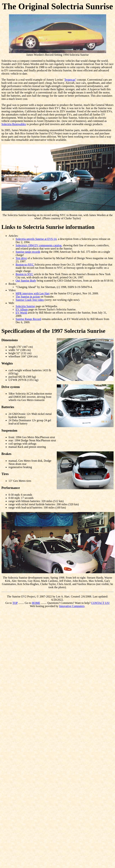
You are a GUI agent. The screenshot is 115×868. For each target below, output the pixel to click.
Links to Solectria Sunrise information (48, 227)
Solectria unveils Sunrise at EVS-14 (36, 239)
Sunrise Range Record (28, 319)
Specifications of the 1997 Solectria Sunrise (53, 331)
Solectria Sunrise (25, 306)
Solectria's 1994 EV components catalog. (39, 245)
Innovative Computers (72, 606)
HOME (36, 603)
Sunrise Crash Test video (30, 300)
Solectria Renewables (14, 124)
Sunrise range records (28, 252)
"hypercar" (70, 80)
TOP (15, 603)
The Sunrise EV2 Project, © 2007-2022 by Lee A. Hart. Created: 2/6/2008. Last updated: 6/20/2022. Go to (57, 600)
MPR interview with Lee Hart (33, 293)
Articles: (13, 236)
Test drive (21, 258)
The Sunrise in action (28, 297)
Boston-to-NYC (25, 265)
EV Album (22, 309)
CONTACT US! (100, 603)
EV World (21, 313)
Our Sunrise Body (26, 281)
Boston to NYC (24, 274)
